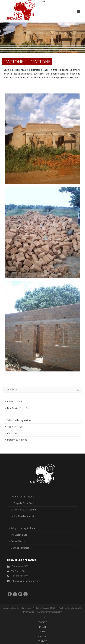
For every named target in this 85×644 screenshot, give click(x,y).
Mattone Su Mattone (17, 440)
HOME (42, 617)
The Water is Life (15, 427)
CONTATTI (42, 641)
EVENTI (42, 627)
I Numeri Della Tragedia (23, 497)
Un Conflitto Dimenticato (23, 516)
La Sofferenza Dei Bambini (24, 510)
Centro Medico (15, 433)
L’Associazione (15, 402)
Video (42, 632)
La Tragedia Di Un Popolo (24, 503)
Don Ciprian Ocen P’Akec (20, 408)
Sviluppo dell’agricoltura (19, 420)
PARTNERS (42, 636)
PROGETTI (42, 622)
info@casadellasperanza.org (26, 581)
